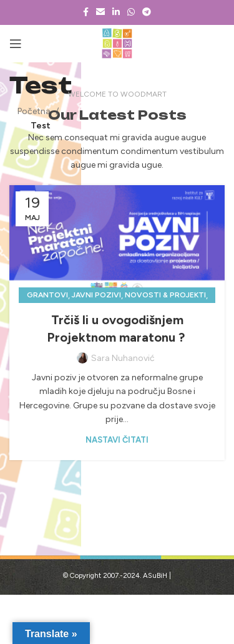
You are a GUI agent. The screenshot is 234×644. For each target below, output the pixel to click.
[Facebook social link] (86, 12)
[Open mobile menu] (16, 44)
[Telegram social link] (147, 12)
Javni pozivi (96, 295)
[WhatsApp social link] (131, 12)
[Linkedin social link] (116, 12)
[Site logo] (117, 43)
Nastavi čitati (117, 440)
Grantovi (47, 295)
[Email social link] (100, 12)
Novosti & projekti (165, 295)
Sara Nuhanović (123, 358)
